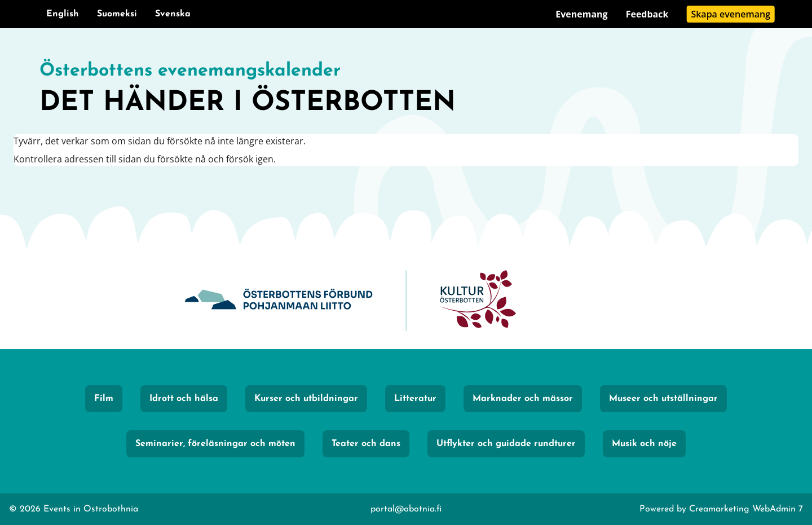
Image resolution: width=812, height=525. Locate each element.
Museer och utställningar (663, 399)
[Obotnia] (279, 301)
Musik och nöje (644, 444)
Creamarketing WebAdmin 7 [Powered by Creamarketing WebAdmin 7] (746, 509)
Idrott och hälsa (184, 399)
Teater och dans (366, 444)
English (63, 14)
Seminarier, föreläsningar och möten (215, 444)
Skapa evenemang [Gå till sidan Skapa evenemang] (731, 14)
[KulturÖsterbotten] (478, 301)
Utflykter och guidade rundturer (506, 444)
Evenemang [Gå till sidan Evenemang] (581, 14)
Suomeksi (117, 14)
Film (104, 399)
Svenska (173, 14)
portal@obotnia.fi (406, 509)
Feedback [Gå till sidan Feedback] (647, 14)
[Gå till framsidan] (406, 90)
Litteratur (415, 399)
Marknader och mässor (523, 399)
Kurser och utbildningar (306, 399)
